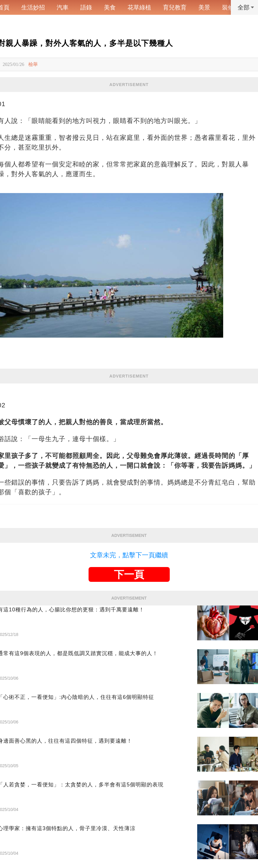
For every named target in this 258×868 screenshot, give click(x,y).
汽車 (63, 7)
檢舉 (33, 64)
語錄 (86, 7)
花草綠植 (139, 7)
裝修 (228, 7)
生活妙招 (33, 7)
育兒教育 (175, 7)
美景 (204, 7)
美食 (110, 7)
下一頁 (129, 574)
